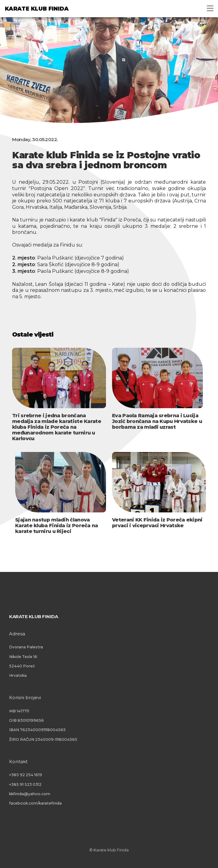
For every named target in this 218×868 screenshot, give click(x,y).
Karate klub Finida (37, 9)
